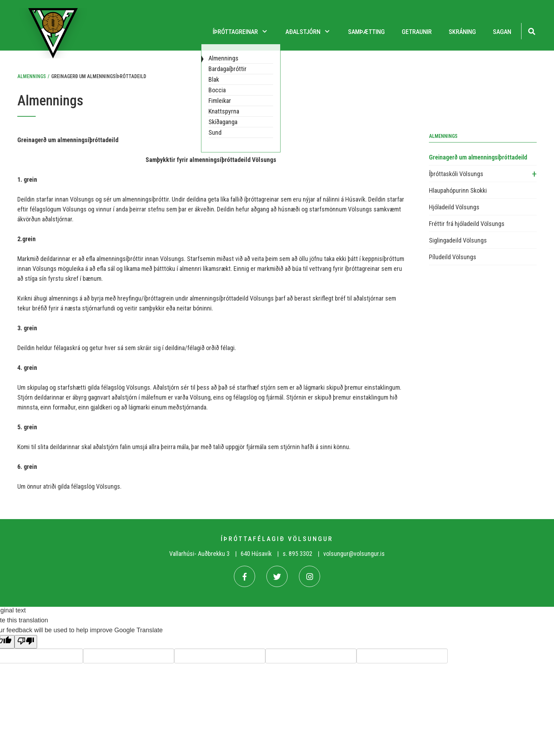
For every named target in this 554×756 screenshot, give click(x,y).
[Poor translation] (26, 642)
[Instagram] (310, 576)
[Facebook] (244, 576)
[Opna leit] (532, 31)
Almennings (32, 76)
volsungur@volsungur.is (354, 554)
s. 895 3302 (297, 554)
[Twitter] (277, 576)
